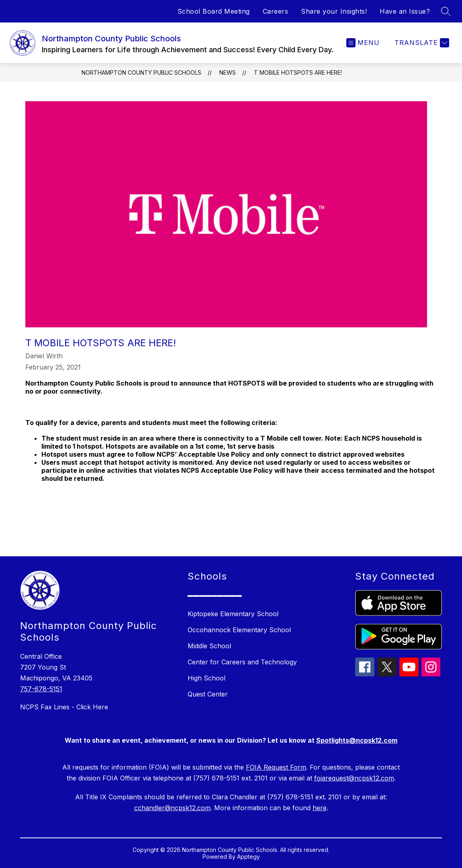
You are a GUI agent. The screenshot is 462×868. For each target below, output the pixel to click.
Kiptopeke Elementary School (233, 614)
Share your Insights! (334, 11)
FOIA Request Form (276, 767)
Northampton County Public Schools (141, 73)
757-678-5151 (41, 689)
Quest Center (208, 694)
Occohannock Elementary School (239, 630)
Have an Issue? (405, 11)
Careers (276, 11)
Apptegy (248, 857)
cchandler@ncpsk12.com (172, 808)
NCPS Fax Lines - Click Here (64, 707)
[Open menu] (363, 43)
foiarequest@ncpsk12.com (354, 778)
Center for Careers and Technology (242, 662)
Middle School (209, 646)
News (228, 73)
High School (206, 678)
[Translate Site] (421, 43)
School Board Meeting (214, 11)
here (320, 808)
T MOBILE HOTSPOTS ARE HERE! (298, 73)
